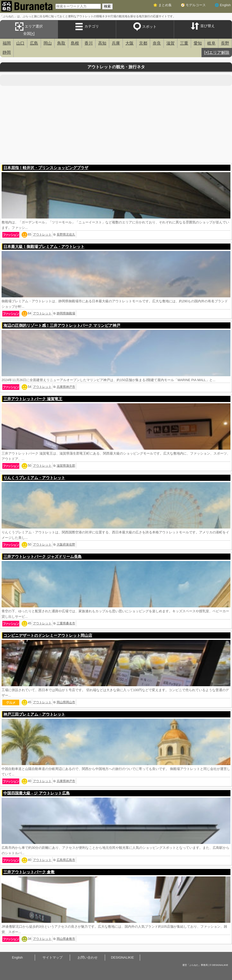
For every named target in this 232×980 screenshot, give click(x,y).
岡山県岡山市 (66, 702)
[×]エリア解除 (217, 52)
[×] (32, 33)
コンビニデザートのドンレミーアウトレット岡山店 (48, 635)
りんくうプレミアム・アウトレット (34, 478)
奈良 (157, 43)
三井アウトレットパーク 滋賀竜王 (33, 399)
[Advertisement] (116, 124)
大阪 (130, 43)
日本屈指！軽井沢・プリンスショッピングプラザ (46, 168)
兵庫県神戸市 (66, 387)
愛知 (198, 43)
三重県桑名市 (66, 623)
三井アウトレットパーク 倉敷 (29, 872)
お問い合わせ (88, 957)
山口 (20, 43)
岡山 (48, 43)
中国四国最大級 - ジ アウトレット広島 (37, 793)
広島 (34, 43)
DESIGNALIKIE (122, 957)
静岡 (7, 52)
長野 (225, 43)
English (18, 957)
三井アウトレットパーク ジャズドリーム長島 (42, 556)
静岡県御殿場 (66, 313)
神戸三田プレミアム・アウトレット (34, 714)
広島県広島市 (66, 860)
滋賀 (170, 43)
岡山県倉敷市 (66, 939)
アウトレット (42, 234)
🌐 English (223, 5)
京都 (143, 43)
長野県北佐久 (66, 234)
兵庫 (116, 43)
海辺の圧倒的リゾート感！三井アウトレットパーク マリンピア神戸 (62, 325)
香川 (89, 43)
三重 (184, 43)
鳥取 (61, 43)
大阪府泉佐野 (66, 545)
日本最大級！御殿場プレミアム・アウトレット (44, 246)
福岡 (7, 43)
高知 (102, 43)
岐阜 (211, 43)
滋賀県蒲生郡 (66, 466)
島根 (75, 43)
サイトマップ (53, 957)
